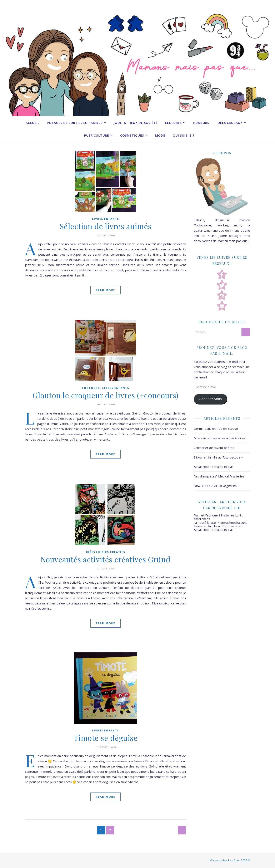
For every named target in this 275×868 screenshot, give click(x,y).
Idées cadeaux (230, 123)
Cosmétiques (132, 135)
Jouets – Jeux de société (136, 123)
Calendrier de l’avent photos (214, 448)
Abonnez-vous (210, 399)
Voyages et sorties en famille (75, 123)
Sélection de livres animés (106, 226)
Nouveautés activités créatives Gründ (106, 559)
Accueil (32, 123)
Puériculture (97, 135)
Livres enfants (106, 219)
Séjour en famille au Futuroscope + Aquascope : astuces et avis (218, 528)
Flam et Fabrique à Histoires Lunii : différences (218, 517)
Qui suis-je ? (184, 135)
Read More (106, 290)
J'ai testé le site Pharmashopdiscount (220, 523)
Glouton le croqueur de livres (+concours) (106, 395)
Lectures (173, 123)
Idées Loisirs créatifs (106, 552)
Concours (91, 388)
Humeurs (201, 123)
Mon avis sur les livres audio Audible (219, 438)
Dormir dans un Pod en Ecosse (216, 428)
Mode (160, 135)
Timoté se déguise (106, 738)
